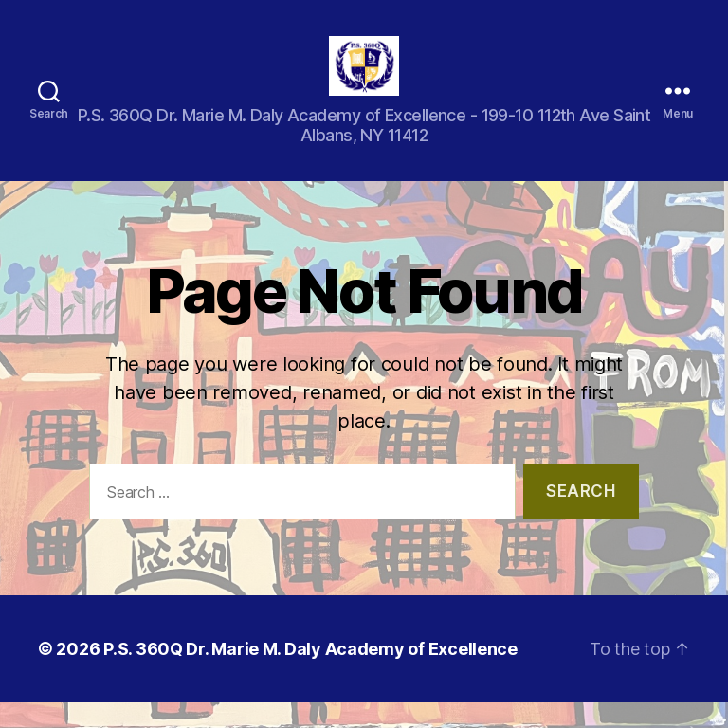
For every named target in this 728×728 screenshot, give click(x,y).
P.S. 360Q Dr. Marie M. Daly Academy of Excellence (310, 674)
